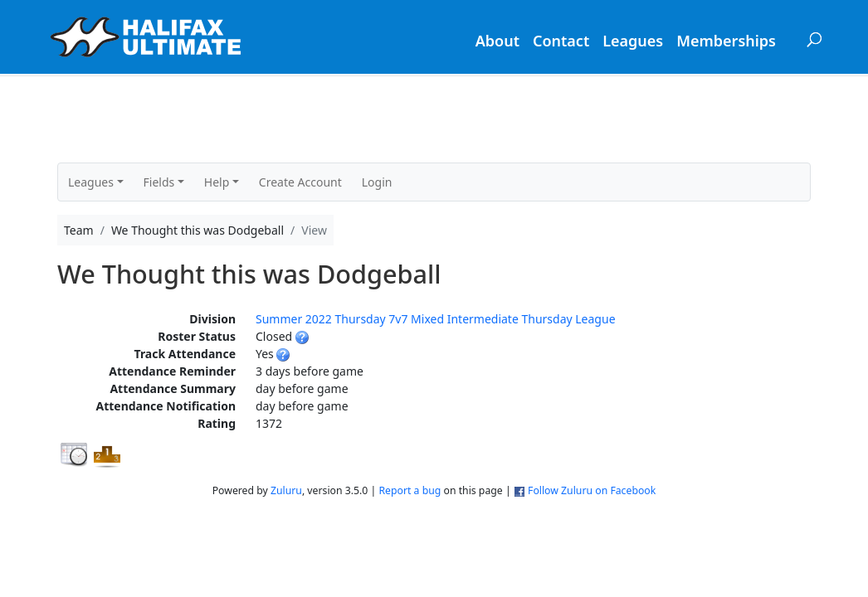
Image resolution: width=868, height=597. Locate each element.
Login (377, 182)
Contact (561, 41)
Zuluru (286, 490)
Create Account (300, 182)
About (497, 41)
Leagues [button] (91, 182)
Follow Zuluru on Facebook (592, 490)
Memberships (726, 41)
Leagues (633, 41)
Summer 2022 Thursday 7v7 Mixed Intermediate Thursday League (436, 319)
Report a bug (410, 490)
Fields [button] (159, 182)
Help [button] (217, 182)
